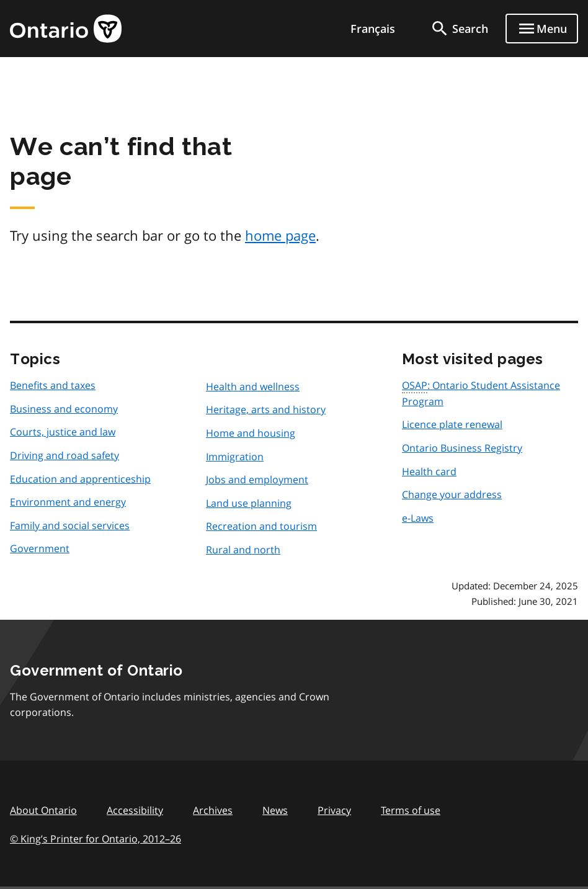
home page (280, 235)
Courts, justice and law (63, 432)
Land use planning (249, 503)
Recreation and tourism (261, 526)
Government (40, 548)
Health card (429, 471)
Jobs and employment (257, 480)
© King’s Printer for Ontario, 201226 (96, 838)
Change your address (452, 494)
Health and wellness (253, 386)
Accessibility (135, 810)
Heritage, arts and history (266, 409)
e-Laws (418, 518)
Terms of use (411, 810)
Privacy (334, 810)
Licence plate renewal (452, 424)
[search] (459, 29)
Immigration (235, 457)
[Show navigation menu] (542, 29)
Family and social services (70, 525)
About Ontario (43, 810)
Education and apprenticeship (80, 479)
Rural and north (243, 550)
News (275, 810)
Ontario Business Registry (462, 448)
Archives (213, 810)
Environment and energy (68, 502)
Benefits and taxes (53, 385)
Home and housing (251, 433)
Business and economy (64, 409)
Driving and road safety (65, 455)
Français (373, 29)
